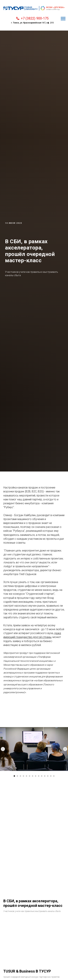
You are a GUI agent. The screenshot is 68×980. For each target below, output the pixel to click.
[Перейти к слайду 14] (54, 776)
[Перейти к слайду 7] (33, 776)
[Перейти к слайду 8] (36, 776)
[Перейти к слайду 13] (51, 776)
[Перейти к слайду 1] (14, 776)
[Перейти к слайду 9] (39, 776)
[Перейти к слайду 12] (48, 776)
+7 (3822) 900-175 (35, 18)
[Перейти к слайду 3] (20, 776)
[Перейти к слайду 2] (17, 776)
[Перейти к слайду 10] (42, 776)
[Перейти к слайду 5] (26, 776)
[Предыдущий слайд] (3, 749)
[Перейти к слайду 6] (30, 776)
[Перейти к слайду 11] (45, 776)
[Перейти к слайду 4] (23, 776)
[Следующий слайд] (65, 749)
